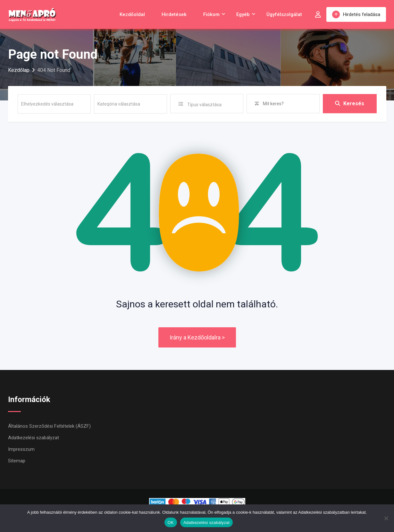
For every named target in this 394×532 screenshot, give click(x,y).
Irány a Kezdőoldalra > (197, 337)
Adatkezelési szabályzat (34, 438)
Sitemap (17, 461)
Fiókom (211, 14)
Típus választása (204, 105)
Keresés (350, 103)
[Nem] (386, 518)
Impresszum (21, 449)
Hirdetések (174, 14)
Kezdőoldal (132, 14)
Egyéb (243, 14)
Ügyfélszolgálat (284, 14)
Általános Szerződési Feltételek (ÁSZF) (49, 426)
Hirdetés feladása (356, 14)
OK (171, 523)
